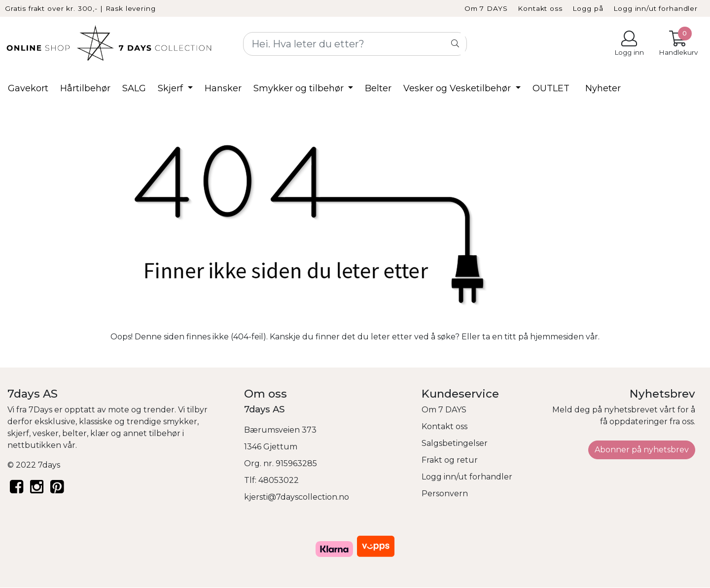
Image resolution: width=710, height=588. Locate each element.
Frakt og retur (450, 460)
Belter (378, 88)
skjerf (18, 433)
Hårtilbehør (85, 88)
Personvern (445, 494)
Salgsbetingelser (455, 443)
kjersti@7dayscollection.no (297, 497)
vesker (46, 433)
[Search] (355, 44)
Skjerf (172, 88)
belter (74, 433)
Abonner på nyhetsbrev (642, 450)
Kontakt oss (540, 8)
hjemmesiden (557, 337)
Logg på (588, 8)
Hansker (223, 88)
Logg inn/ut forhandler (656, 8)
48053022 (279, 480)
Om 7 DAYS (486, 8)
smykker (180, 422)
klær (100, 433)
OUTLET (551, 88)
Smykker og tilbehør (300, 88)
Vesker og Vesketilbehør (458, 88)
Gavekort (28, 88)
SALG (134, 88)
